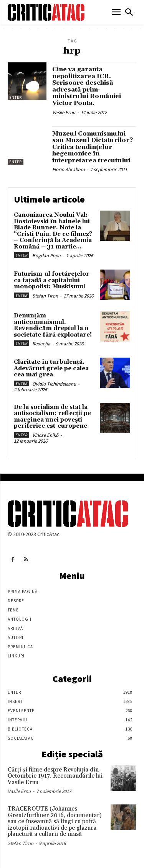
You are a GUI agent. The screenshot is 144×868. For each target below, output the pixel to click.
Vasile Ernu (64, 112)
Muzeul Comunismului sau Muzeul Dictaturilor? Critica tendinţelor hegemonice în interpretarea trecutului (93, 147)
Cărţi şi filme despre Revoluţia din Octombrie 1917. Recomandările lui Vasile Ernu (55, 776)
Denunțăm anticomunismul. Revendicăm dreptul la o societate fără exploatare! (53, 325)
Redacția (41, 344)
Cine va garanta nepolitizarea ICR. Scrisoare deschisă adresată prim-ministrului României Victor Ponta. (87, 86)
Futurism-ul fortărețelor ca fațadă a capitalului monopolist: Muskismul (52, 280)
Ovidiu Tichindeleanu (54, 384)
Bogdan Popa (46, 256)
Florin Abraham (69, 169)
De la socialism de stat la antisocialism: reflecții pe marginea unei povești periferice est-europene (52, 417)
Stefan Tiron (45, 296)
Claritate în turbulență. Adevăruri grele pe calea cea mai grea (51, 368)
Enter (16, 97)
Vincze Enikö (45, 435)
